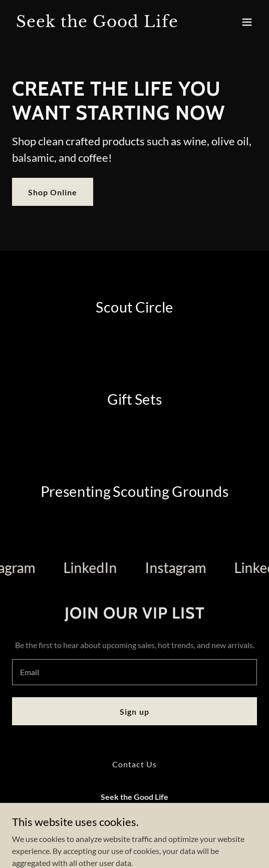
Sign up (134, 711)
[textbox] (134, 672)
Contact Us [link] (134, 764)
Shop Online (53, 192)
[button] (247, 22)
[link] (98, 24)
